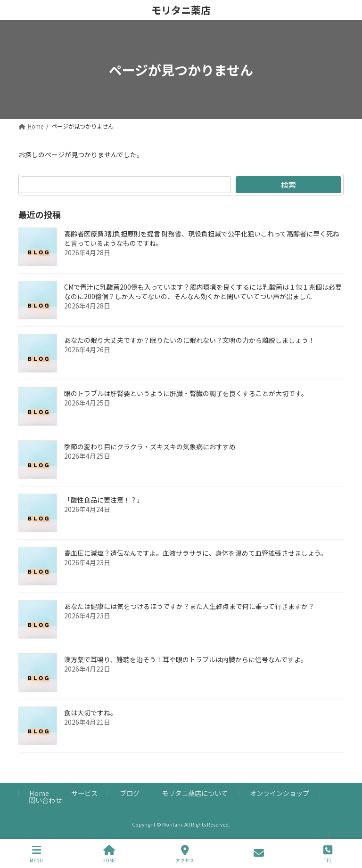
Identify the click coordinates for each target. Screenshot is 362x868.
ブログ (130, 793)
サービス (84, 793)
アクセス (185, 854)
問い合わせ (45, 800)
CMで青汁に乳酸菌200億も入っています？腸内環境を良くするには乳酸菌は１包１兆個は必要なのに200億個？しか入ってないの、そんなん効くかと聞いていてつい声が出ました (203, 292)
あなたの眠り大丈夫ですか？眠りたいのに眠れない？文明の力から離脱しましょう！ (189, 340)
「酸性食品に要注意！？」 (104, 500)
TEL (328, 854)
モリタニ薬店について (195, 793)
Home (39, 793)
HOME (109, 854)
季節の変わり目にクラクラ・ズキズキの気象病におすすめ (150, 446)
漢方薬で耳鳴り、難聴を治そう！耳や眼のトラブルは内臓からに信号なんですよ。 (186, 659)
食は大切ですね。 (90, 713)
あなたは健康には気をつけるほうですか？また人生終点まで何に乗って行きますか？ (189, 606)
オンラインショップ (280, 793)
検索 (288, 185)
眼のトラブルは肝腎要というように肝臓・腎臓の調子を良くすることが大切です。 (186, 393)
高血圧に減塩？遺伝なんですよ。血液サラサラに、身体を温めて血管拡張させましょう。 (196, 553)
